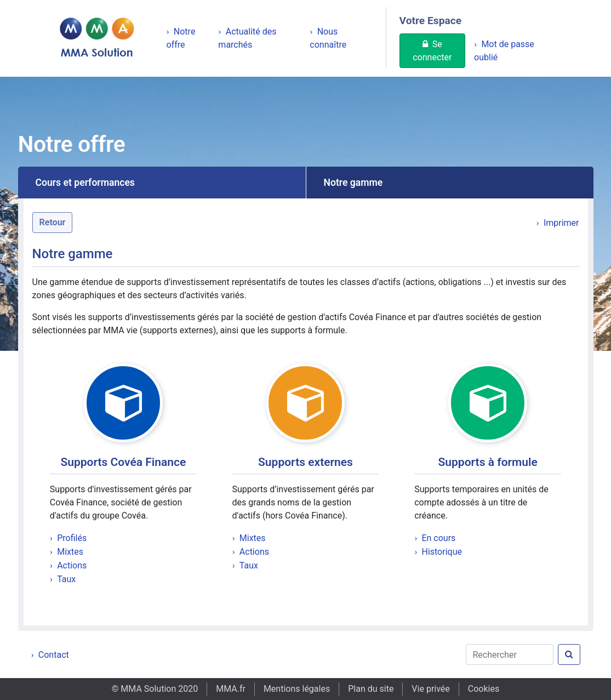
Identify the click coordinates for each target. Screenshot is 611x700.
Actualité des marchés (247, 38)
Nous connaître (328, 38)
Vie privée (430, 689)
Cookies (484, 689)
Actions (72, 565)
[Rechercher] (510, 655)
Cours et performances (85, 183)
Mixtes (70, 552)
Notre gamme (353, 183)
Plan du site (371, 689)
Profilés (72, 538)
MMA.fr (231, 689)
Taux (66, 579)
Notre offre (181, 38)
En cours (438, 538)
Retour (53, 222)
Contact (54, 655)
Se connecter (432, 51)
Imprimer (561, 223)
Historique (441, 552)
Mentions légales (297, 689)
